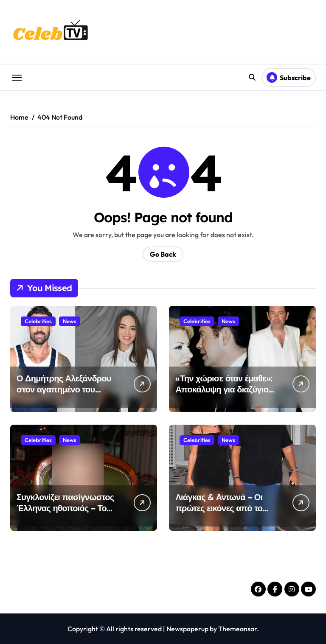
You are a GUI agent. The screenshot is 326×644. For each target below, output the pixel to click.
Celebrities (38, 321)
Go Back (163, 254)
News (70, 321)
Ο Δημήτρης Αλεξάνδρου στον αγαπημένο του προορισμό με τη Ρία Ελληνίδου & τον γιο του (64, 395)
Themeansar (237, 629)
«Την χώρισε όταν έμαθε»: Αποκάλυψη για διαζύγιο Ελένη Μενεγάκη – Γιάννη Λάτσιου (224, 395)
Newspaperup (187, 629)
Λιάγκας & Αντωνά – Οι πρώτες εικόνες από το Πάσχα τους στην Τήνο (219, 508)
